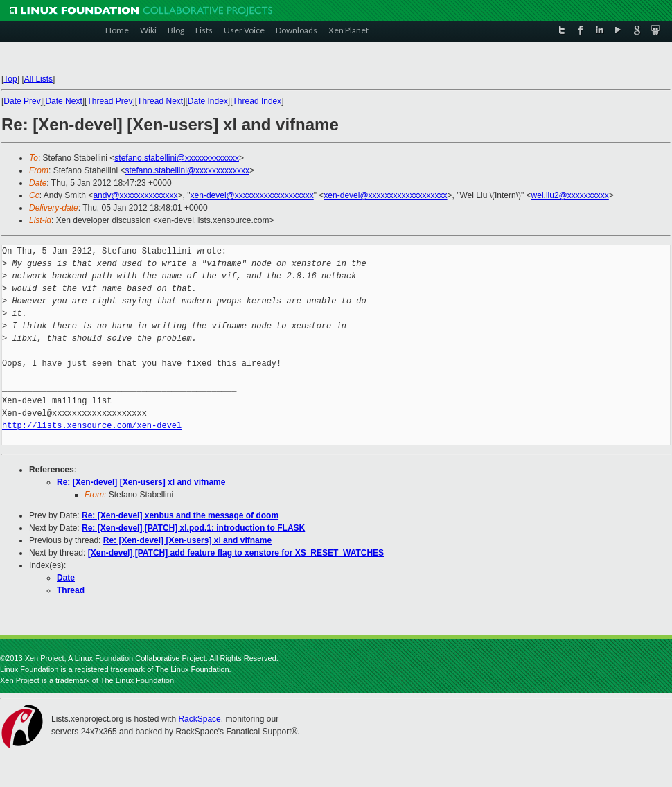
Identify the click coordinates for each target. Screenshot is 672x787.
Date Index (208, 101)
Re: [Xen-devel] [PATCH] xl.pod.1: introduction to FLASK (193, 528)
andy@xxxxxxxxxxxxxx (135, 195)
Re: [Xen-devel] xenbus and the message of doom (180, 515)
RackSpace (199, 719)
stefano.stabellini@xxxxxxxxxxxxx (177, 158)
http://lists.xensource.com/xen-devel (92, 426)
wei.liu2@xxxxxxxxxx (570, 195)
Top (10, 79)
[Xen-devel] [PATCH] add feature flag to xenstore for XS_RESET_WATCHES (236, 553)
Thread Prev (109, 101)
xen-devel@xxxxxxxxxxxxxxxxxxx (252, 195)
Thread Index (257, 101)
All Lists (38, 79)
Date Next (63, 101)
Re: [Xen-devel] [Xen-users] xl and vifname (141, 482)
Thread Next (160, 101)
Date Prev (22, 101)
